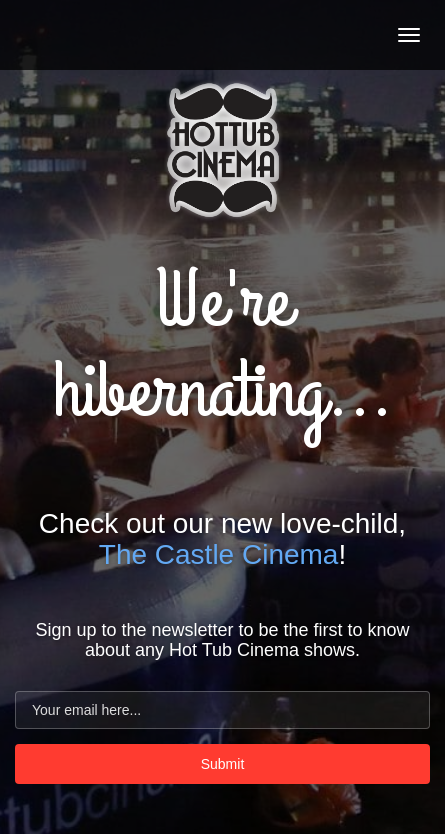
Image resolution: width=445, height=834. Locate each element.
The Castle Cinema (219, 554)
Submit (223, 764)
